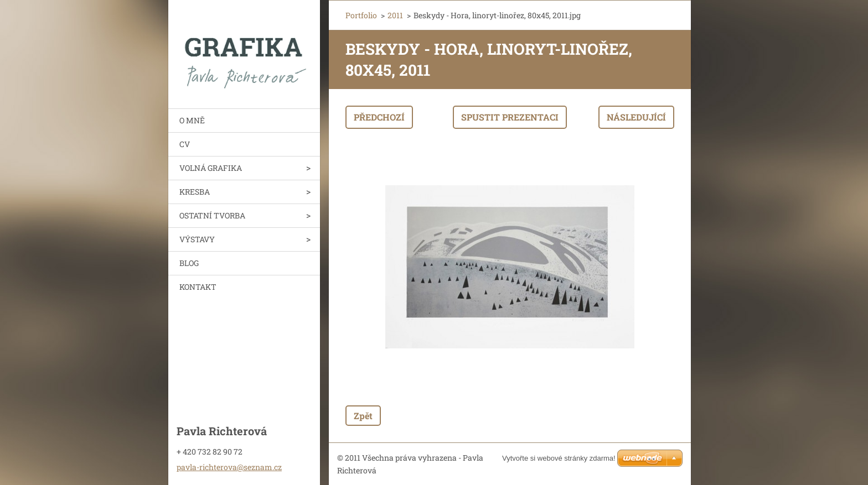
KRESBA (195, 192)
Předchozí (379, 117)
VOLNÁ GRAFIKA (211, 168)
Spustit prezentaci (510, 117)
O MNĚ (192, 120)
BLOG (189, 263)
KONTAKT (198, 287)
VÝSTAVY (197, 239)
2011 (395, 15)
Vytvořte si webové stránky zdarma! (559, 458)
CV (185, 144)
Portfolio (361, 15)
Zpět (363, 416)
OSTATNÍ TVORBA (212, 215)
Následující (636, 117)
